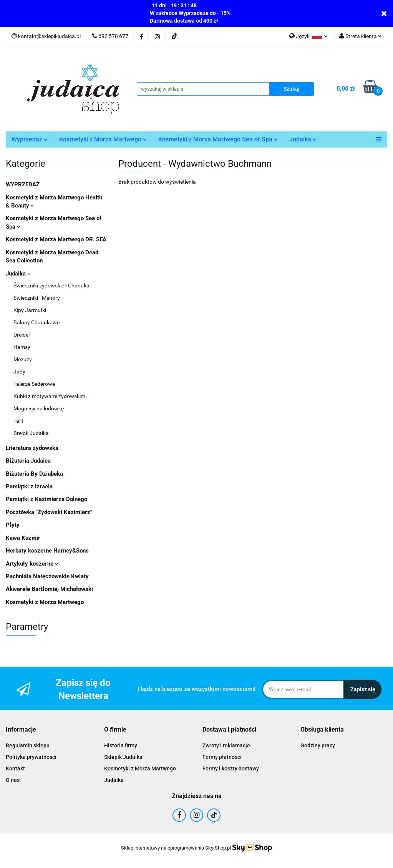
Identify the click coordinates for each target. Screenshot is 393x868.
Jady (19, 372)
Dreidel (22, 335)
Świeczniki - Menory (37, 298)
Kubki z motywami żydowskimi (50, 396)
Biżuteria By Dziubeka (34, 474)
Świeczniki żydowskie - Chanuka (51, 285)
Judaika (303, 139)
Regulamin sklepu (28, 745)
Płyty (13, 525)
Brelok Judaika (31, 433)
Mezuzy (23, 359)
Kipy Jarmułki (30, 310)
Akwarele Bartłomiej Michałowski (49, 589)
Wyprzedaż (30, 139)
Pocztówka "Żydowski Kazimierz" (49, 512)
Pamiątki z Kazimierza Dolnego (46, 499)
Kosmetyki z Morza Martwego (103, 139)
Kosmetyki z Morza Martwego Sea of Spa (218, 139)
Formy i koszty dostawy (231, 768)
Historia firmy (121, 745)
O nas (13, 780)
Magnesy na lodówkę (39, 408)
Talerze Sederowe (34, 384)
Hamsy (22, 347)
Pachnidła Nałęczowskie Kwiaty (47, 576)
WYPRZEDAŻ (23, 184)
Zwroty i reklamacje (226, 745)
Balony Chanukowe (36, 322)
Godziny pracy (318, 745)
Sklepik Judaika (123, 757)
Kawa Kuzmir (23, 538)
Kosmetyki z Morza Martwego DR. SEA (56, 239)
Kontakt (15, 768)
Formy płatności (222, 757)
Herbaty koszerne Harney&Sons (47, 551)
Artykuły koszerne (32, 564)
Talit (18, 421)
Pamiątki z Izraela (29, 486)
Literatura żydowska (32, 448)
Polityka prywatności (31, 757)
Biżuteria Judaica (28, 461)
